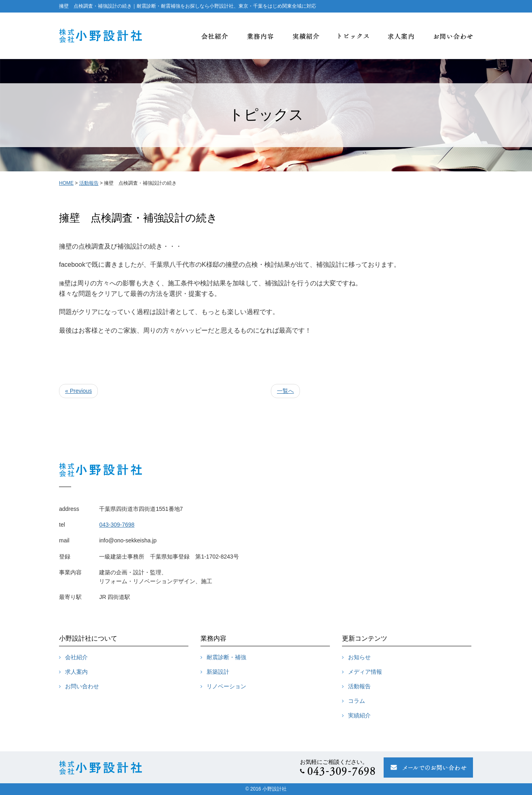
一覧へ (285, 391)
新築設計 (218, 672)
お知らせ (359, 657)
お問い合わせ (82, 686)
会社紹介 (76, 657)
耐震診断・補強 (226, 657)
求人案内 (76, 672)
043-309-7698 (117, 525)
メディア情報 (365, 672)
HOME (66, 183)
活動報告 (89, 183)
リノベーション (226, 686)
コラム (357, 701)
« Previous (78, 391)
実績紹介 (359, 715)
